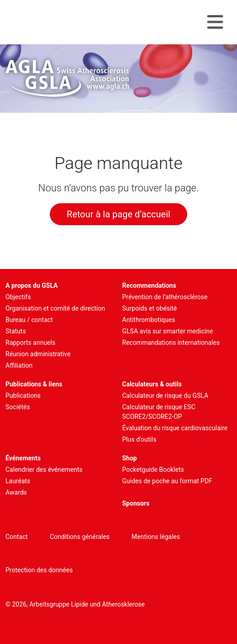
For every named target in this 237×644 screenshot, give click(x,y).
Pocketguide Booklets (153, 470)
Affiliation (19, 365)
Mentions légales (156, 537)
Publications (23, 396)
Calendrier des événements (44, 470)
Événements (23, 458)
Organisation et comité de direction (55, 308)
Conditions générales (80, 537)
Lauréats (18, 481)
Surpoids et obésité (150, 308)
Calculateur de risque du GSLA (166, 396)
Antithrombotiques (149, 320)
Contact (17, 537)
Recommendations (149, 285)
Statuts (16, 331)
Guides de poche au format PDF (167, 481)
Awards (16, 492)
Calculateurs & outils (152, 384)
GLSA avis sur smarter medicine (168, 331)
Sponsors (136, 503)
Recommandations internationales (171, 343)
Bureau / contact (29, 320)
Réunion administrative (38, 354)
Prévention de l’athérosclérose (165, 297)
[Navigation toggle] (215, 22)
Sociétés (18, 407)
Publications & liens (34, 384)
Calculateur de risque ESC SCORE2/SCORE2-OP (159, 412)
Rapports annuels (30, 343)
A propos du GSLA (32, 285)
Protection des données (39, 570)
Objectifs (18, 297)
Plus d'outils (140, 439)
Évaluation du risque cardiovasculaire (175, 428)
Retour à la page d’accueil (118, 214)
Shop (130, 458)
